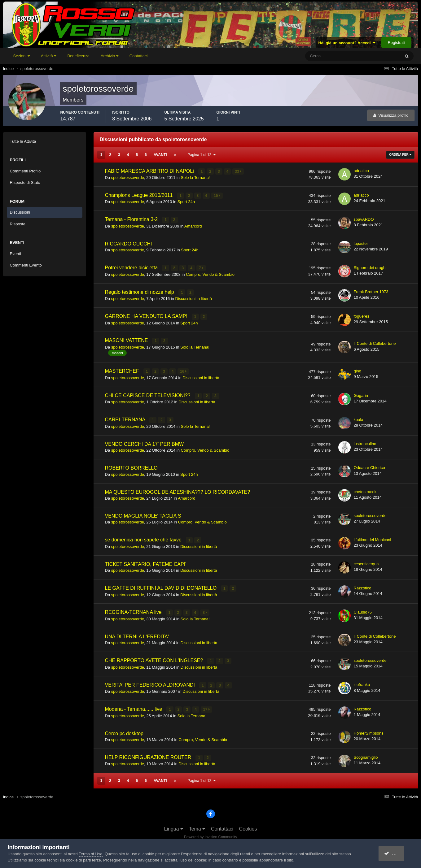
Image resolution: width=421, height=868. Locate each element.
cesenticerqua (366, 562)
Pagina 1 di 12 (202, 155)
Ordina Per (400, 155)
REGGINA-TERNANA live (134, 610)
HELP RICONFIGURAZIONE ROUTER (149, 755)
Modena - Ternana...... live (134, 707)
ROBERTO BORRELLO (131, 466)
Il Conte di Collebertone (375, 343)
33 (238, 171)
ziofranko (362, 682)
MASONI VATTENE (127, 339)
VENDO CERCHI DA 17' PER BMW (145, 442)
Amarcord (193, 226)
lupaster (361, 243)
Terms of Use (91, 854)
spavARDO (364, 219)
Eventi (15, 254)
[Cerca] (327, 56)
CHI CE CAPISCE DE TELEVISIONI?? (149, 394)
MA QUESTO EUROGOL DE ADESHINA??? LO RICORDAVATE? (178, 490)
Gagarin (361, 394)
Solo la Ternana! (195, 178)
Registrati (396, 43)
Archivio (110, 56)
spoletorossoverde (128, 178)
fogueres (362, 315)
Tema (197, 826)
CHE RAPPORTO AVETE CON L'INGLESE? (155, 658)
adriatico (361, 171)
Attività (49, 56)
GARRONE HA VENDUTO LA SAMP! (147, 315)
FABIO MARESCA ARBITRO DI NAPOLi (150, 171)
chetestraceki (366, 490)
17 (206, 707)
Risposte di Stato (25, 182)
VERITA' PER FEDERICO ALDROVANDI (151, 682)
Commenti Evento (26, 265)
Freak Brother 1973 (371, 291)
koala (359, 418)
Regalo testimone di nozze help (140, 291)
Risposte (18, 224)
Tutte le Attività (23, 141)
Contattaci (139, 56)
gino (358, 370)
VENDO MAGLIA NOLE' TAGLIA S (143, 514)
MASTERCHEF (123, 370)
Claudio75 (363, 610)
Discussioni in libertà (193, 298)
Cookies (248, 826)
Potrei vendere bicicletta (132, 267)
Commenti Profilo (25, 171)
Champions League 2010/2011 (140, 195)
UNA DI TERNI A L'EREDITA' (137, 634)
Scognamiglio (366, 755)
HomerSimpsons (369, 730)
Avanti (160, 155)
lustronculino (365, 442)
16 (184, 371)
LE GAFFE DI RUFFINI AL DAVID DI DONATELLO (162, 586)
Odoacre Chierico (369, 466)
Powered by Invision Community (210, 834)
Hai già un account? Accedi (347, 43)
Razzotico (363, 586)
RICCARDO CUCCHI (129, 243)
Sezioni (22, 56)
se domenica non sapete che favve (144, 538)
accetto (395, 853)
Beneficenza (78, 56)
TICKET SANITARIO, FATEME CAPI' (146, 562)
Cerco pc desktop (124, 731)
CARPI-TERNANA (126, 418)
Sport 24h (186, 201)
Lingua (174, 826)
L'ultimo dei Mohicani (373, 538)
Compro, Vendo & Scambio (210, 274)
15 (217, 195)
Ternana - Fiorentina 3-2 (132, 219)
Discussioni (20, 212)
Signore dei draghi (370, 267)
